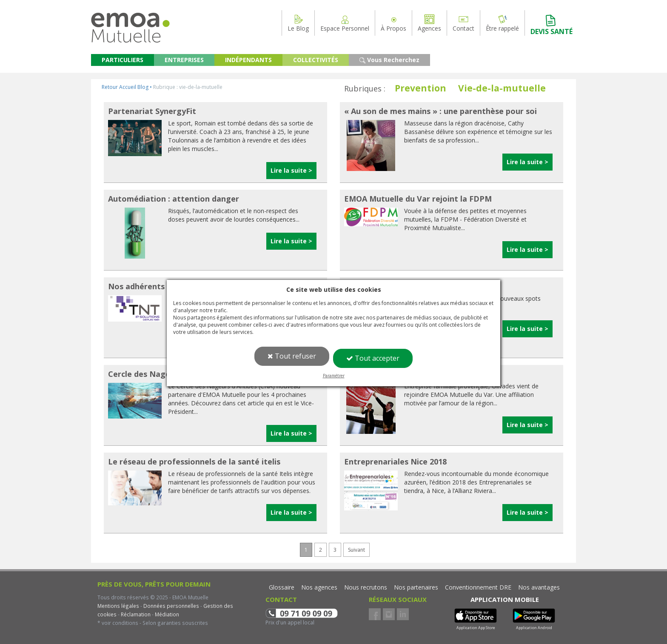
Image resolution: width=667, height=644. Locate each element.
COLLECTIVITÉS (316, 60)
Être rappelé (502, 23)
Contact (463, 23)
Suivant (356, 550)
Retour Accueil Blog (125, 87)
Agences (429, 23)
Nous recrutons (366, 587)
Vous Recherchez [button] (389, 60)
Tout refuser (292, 356)
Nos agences (319, 587)
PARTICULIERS (123, 60)
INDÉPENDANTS (248, 60)
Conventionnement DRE (478, 587)
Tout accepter (373, 358)
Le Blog (298, 23)
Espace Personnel (345, 23)
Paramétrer (334, 376)
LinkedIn (403, 614)
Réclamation (135, 614)
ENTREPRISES (184, 60)
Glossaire (282, 587)
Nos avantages (539, 587)
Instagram (389, 614)
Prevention (420, 88)
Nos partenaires (416, 587)
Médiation (166, 614)
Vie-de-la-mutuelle (502, 88)
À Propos (393, 23)
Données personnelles (171, 606)
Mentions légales (118, 606)
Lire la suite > (291, 170)
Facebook (375, 614)
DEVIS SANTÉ (552, 25)
